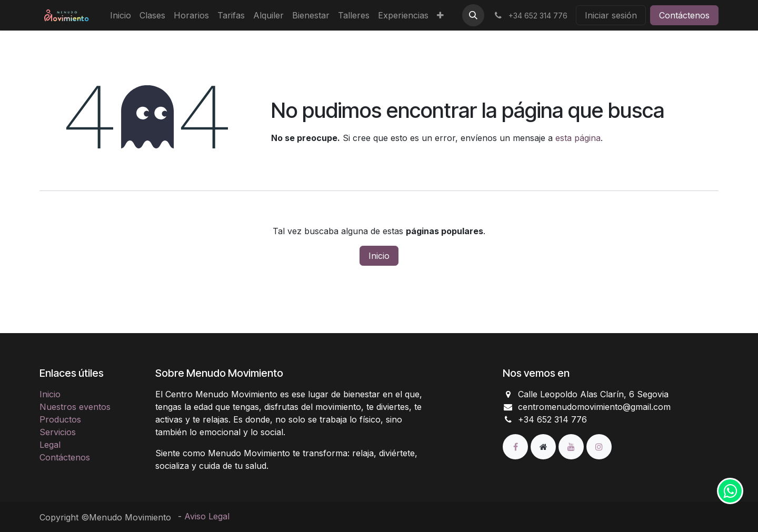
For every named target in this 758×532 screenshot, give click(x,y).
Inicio (379, 256)
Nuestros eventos (75, 407)
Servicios (58, 432)
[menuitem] (121, 15)
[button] (473, 15)
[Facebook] (517, 446)
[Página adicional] (545, 446)
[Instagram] (599, 446)
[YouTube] (572, 446)
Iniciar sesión (611, 15)
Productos (60, 419)
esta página (578, 138)
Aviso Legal (207, 516)
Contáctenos (684, 15)
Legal (50, 445)
